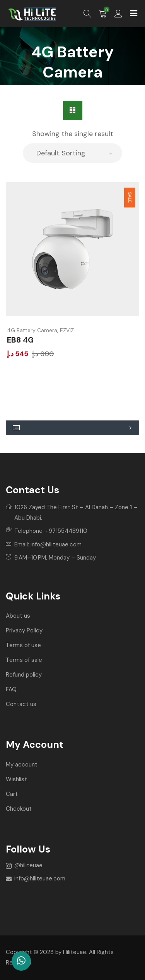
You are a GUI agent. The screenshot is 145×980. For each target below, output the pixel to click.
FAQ (11, 689)
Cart (12, 794)
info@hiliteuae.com (56, 544)
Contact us (21, 704)
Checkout (19, 809)
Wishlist (16, 779)
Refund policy (24, 675)
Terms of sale (24, 660)
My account (22, 765)
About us (18, 616)
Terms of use (23, 645)
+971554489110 (66, 531)
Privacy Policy (24, 630)
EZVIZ (67, 330)
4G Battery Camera (32, 330)
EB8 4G (20, 340)
